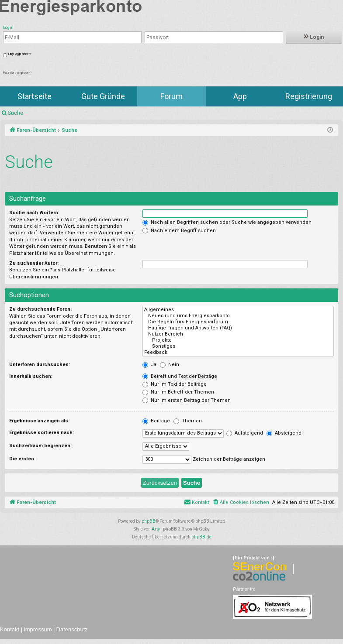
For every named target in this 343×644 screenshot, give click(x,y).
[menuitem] (241, 503)
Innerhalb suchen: (31, 376)
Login (314, 37)
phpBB (149, 521)
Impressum (38, 629)
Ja (149, 365)
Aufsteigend (245, 433)
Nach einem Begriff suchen (179, 231)
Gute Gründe (103, 96)
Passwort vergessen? (17, 73)
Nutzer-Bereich (238, 334)
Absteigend (284, 433)
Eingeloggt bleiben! (19, 54)
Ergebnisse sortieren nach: (42, 433)
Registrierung (309, 96)
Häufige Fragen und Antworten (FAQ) (238, 328)
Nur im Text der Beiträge (175, 384)
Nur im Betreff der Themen (178, 392)
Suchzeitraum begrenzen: (40, 446)
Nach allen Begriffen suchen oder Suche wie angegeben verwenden (227, 222)
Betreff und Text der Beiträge (180, 376)
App (240, 96)
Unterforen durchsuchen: (40, 365)
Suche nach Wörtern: (34, 213)
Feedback (238, 353)
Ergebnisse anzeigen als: (39, 421)
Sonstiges (238, 346)
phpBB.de (201, 537)
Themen (188, 421)
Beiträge (156, 421)
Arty (156, 529)
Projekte (238, 340)
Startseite (35, 96)
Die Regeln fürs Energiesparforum (238, 322)
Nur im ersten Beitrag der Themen (187, 400)
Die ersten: (22, 459)
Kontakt (10, 629)
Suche (16, 113)
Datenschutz (72, 629)
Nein (170, 365)
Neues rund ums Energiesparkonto (238, 316)
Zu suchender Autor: (34, 263)
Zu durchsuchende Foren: (40, 309)
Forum (171, 96)
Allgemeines (238, 310)
